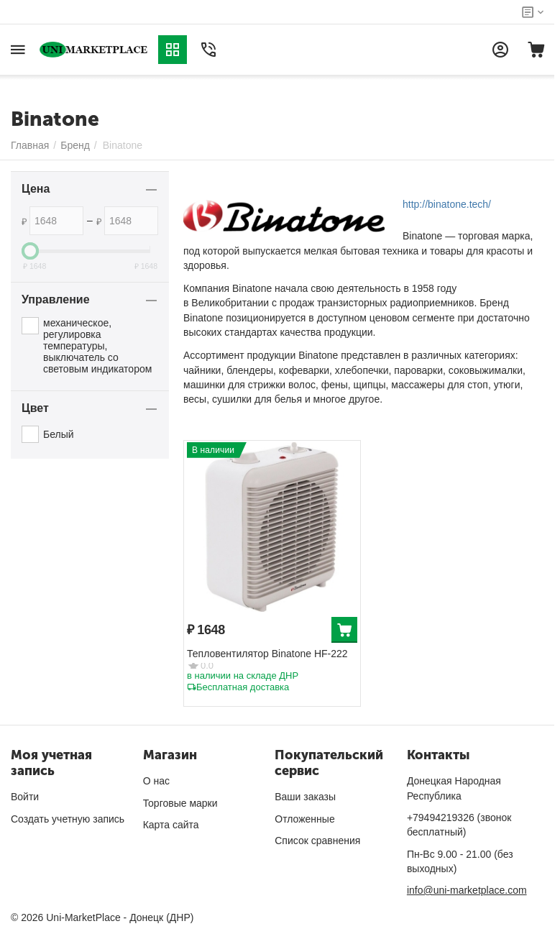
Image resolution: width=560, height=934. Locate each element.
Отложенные (304, 819)
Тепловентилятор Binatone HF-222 (267, 654)
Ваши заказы (305, 797)
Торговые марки (180, 803)
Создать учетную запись (68, 819)
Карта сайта (171, 825)
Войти (25, 797)
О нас (156, 781)
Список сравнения (317, 841)
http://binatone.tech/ (447, 204)
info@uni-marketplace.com (467, 890)
